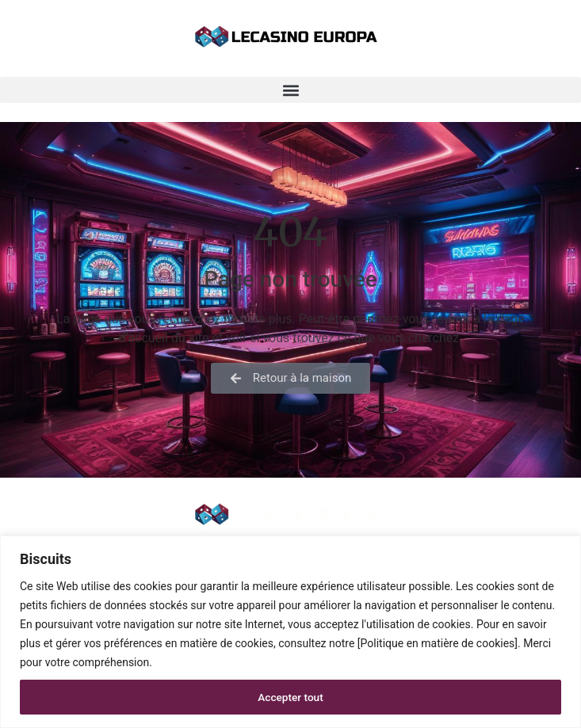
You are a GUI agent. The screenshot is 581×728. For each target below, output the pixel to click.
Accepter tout (290, 697)
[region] (290, 632)
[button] (290, 90)
